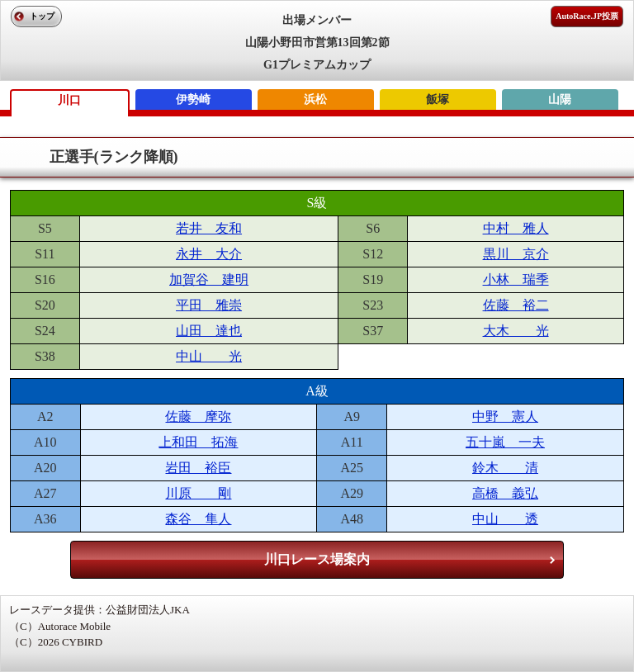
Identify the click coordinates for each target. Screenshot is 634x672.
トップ (42, 16)
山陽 (560, 99)
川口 (69, 100)
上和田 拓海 (198, 442)
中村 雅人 (516, 228)
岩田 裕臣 (198, 468)
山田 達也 (209, 331)
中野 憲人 (505, 416)
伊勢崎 (193, 99)
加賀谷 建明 (209, 279)
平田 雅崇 (209, 305)
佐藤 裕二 (516, 305)
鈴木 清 (505, 468)
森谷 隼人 (198, 519)
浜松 (315, 99)
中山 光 (209, 356)
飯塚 (438, 99)
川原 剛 (198, 493)
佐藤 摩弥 (198, 416)
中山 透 (505, 519)
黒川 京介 (516, 254)
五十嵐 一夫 (505, 442)
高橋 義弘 (505, 493)
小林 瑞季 (516, 279)
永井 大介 (209, 254)
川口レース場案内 (317, 559)
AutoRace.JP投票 (587, 16)
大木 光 (516, 331)
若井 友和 (209, 228)
